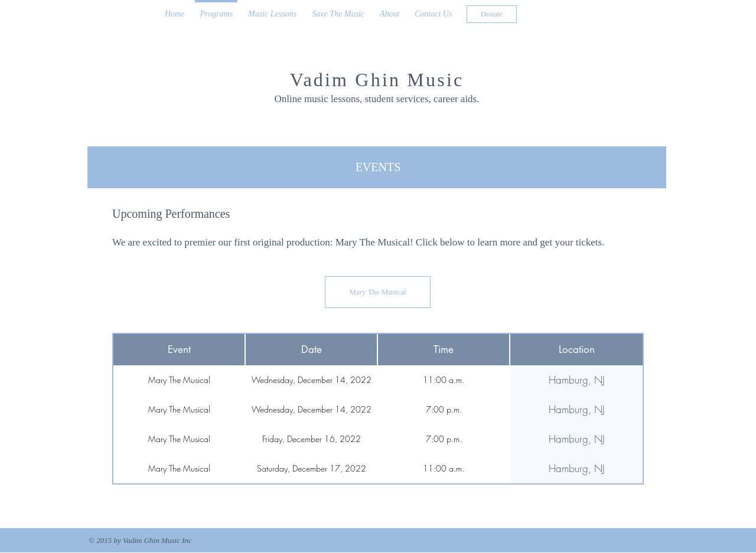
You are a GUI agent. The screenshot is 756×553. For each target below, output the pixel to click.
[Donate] (492, 14)
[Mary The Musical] (378, 292)
